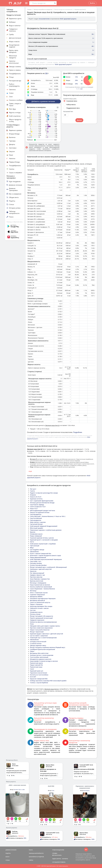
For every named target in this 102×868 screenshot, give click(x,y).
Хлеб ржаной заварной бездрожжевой (44, 526)
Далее (79, 120)
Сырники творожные (37, 595)
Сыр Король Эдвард (37, 505)
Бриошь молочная (37, 581)
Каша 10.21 (34, 509)
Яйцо (32, 548)
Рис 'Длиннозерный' (37, 573)
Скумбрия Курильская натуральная (42, 649)
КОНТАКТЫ (65, 859)
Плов (32, 624)
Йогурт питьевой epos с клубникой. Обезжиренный (48, 567)
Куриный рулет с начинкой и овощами (44, 540)
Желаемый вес (68, 111)
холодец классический (38, 642)
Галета (32, 491)
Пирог (32, 651)
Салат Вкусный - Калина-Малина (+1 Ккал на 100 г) (48, 516)
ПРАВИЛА (63, 862)
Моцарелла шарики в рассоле (41, 659)
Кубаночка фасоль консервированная (43, 622)
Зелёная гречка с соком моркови (42, 655)
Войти (92, 3)
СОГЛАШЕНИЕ (56, 862)
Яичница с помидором (38, 583)
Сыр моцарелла (36, 520)
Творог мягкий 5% (36, 665)
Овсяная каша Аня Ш (80, 9)
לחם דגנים (33, 677)
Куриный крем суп (37, 671)
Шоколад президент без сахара (41, 606)
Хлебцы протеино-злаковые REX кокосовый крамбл (48, 681)
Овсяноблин (34, 552)
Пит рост (33, 489)
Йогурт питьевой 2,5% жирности (42, 616)
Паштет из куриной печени (40, 512)
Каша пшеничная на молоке (40, 585)
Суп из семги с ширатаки (39, 636)
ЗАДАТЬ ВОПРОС (57, 859)
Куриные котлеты (36, 499)
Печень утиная (35, 614)
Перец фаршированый (38, 557)
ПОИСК (31, 850)
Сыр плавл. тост (36, 561)
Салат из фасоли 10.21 (38, 507)
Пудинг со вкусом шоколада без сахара (44, 493)
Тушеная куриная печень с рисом (42, 538)
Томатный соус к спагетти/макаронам (43, 638)
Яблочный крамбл (37, 528)
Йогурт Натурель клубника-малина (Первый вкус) (48, 647)
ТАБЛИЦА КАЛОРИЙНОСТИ (36, 853)
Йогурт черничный (37, 632)
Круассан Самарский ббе (39, 679)
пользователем (44, 19)
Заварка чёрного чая (37, 575)
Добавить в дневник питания (43, 101)
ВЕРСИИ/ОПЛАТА (57, 855)
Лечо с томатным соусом (39, 593)
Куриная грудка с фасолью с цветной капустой (47, 634)
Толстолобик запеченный (39, 657)
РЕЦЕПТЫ (8, 853)
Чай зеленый (35, 546)
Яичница (33, 591)
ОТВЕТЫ (31, 860)
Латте (32, 542)
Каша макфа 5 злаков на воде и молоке (44, 661)
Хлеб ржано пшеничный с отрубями (43, 544)
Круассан (33, 571)
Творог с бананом (36, 604)
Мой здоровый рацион (68, 19)
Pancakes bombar (36, 563)
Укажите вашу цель (70, 99)
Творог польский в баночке (40, 630)
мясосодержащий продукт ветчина (42, 510)
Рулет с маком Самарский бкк (41, 554)
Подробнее (78, 432)
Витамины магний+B (37, 600)
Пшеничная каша (36, 667)
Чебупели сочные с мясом (39, 608)
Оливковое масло (36, 534)
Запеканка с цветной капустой (41, 569)
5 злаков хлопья (36, 643)
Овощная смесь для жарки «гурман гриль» (45, 626)
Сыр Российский (36, 518)
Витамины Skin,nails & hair (39, 653)
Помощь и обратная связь (15, 222)
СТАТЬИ (8, 860)
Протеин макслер (36, 577)
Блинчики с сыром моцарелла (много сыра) (45, 555)
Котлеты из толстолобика (39, 675)
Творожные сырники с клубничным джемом (46, 530)
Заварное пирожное (37, 620)
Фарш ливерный (36, 536)
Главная (29, 9)
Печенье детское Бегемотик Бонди (42, 503)
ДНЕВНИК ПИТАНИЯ (11, 850)
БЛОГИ (7, 857)
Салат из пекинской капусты (40, 602)
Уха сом (33, 610)
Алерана (33, 495)
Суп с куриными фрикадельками (42, 501)
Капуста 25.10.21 (36, 497)
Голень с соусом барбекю (39, 683)
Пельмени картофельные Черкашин (43, 599)
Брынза (33, 532)
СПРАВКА (55, 853)
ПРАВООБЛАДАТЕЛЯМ (58, 850)
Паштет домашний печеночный (41, 618)
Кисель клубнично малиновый (41, 587)
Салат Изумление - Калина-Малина (42, 589)
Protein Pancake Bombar (38, 565)
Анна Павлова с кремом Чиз (40, 579)
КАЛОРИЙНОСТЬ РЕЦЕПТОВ (36, 857)
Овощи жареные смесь (38, 645)
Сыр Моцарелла (36, 514)
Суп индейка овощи (37, 550)
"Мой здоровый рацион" (63, 64)
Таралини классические (39, 673)
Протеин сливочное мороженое (41, 628)
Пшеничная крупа (36, 663)
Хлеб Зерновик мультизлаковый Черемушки (46, 559)
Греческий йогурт (36, 524)
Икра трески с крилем (38, 522)
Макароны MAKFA (36, 597)
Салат (32, 669)
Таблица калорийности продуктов (43, 9)
